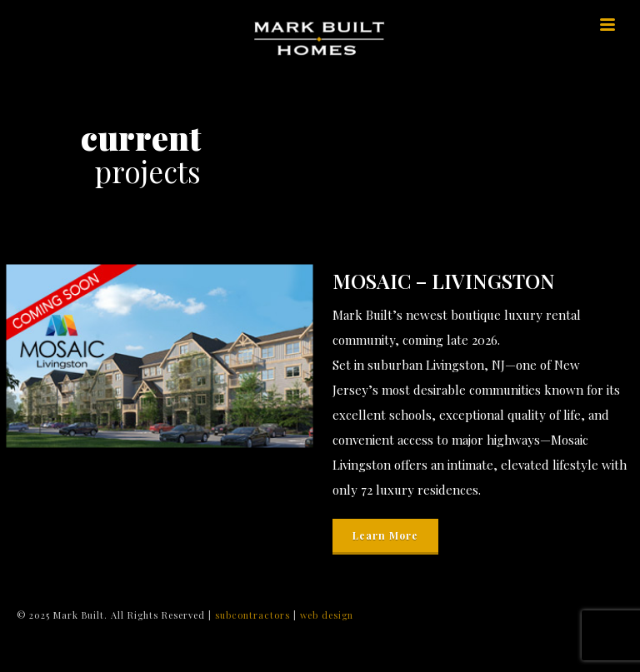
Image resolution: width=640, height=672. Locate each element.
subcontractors (254, 615)
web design (327, 615)
